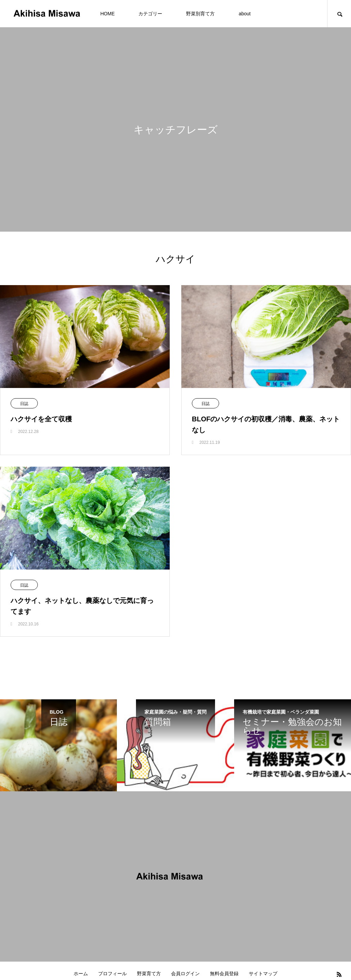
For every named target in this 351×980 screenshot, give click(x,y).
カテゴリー (150, 14)
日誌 (24, 404)
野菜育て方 (149, 974)
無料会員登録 (224, 974)
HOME (107, 14)
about (245, 14)
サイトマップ (263, 974)
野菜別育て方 (200, 14)
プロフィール (112, 974)
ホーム (81, 974)
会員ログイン (185, 974)
